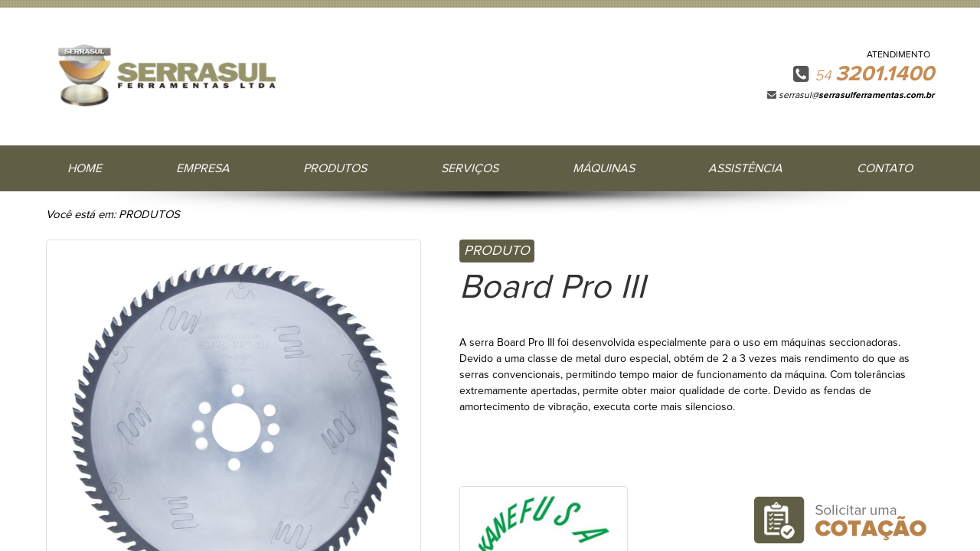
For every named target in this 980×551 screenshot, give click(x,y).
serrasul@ (856, 96)
